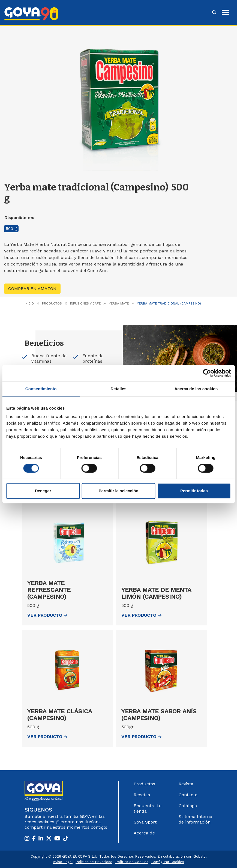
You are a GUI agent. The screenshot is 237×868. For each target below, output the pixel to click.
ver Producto (47, 615)
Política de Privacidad (94, 862)
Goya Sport (145, 822)
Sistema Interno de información (195, 819)
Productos (52, 303)
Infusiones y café (85, 303)
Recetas (142, 795)
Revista (186, 784)
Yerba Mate (119, 303)
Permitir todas (194, 491)
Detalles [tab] (118, 389)
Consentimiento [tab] (41, 389)
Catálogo (188, 806)
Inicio (29, 303)
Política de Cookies (132, 862)
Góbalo (199, 856)
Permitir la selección (119, 491)
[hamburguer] (226, 12)
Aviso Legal (63, 862)
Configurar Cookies (168, 862)
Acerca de (144, 833)
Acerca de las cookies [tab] (196, 389)
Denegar (43, 491)
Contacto (188, 795)
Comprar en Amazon (32, 289)
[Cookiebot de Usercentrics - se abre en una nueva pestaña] (207, 373)
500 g (11, 229)
